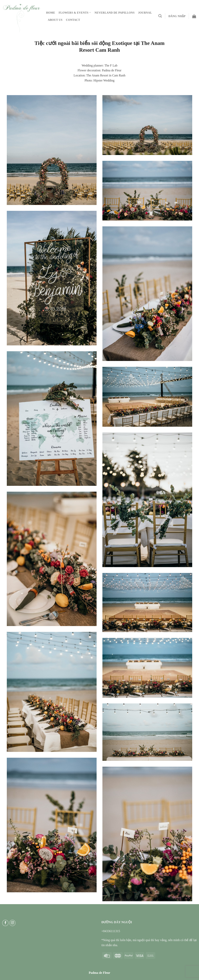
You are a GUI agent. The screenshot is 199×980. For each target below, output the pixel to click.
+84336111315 (111, 931)
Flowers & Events (75, 13)
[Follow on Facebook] (5, 923)
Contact (73, 20)
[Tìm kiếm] (160, 16)
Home (51, 13)
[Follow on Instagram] (13, 923)
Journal (145, 13)
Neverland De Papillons (115, 13)
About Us (55, 20)
